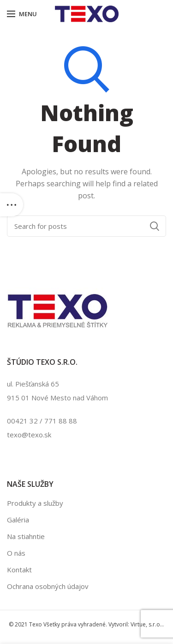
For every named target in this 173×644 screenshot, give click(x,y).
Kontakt (19, 570)
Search (155, 226)
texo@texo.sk (29, 435)
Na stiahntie (26, 536)
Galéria (18, 520)
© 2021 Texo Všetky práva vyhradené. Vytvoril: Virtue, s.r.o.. (86, 624)
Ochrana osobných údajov (48, 586)
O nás (16, 553)
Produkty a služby (35, 503)
